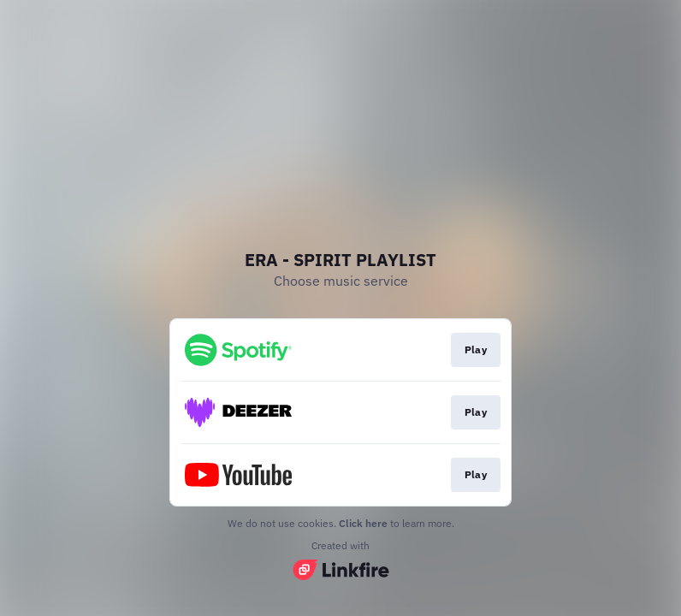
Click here (363, 523)
